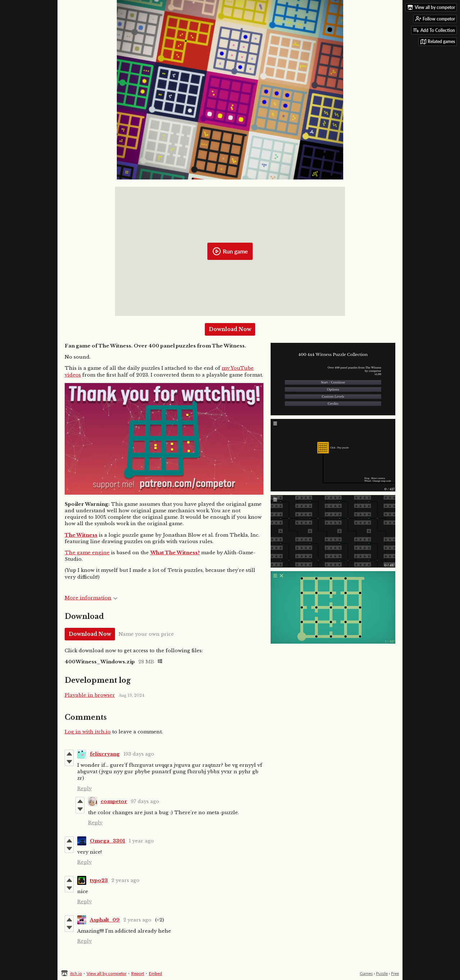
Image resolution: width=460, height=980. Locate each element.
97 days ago (145, 801)
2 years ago (125, 880)
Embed (155, 973)
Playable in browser (90, 695)
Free (395, 973)
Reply (84, 788)
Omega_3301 (107, 841)
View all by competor (107, 973)
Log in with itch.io (88, 732)
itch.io (76, 973)
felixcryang (105, 754)
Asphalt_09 (105, 920)
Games (366, 973)
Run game (230, 251)
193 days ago (139, 754)
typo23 (99, 880)
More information (91, 598)
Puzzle (382, 973)
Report (138, 973)
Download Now (230, 329)
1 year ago (141, 841)
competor (114, 801)
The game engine (87, 553)
